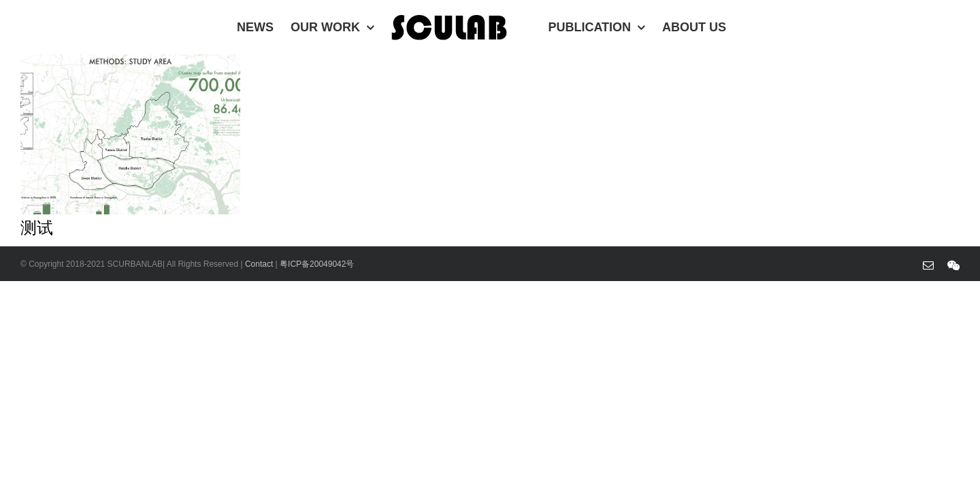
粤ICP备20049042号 (317, 264)
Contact (260, 264)
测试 (37, 228)
